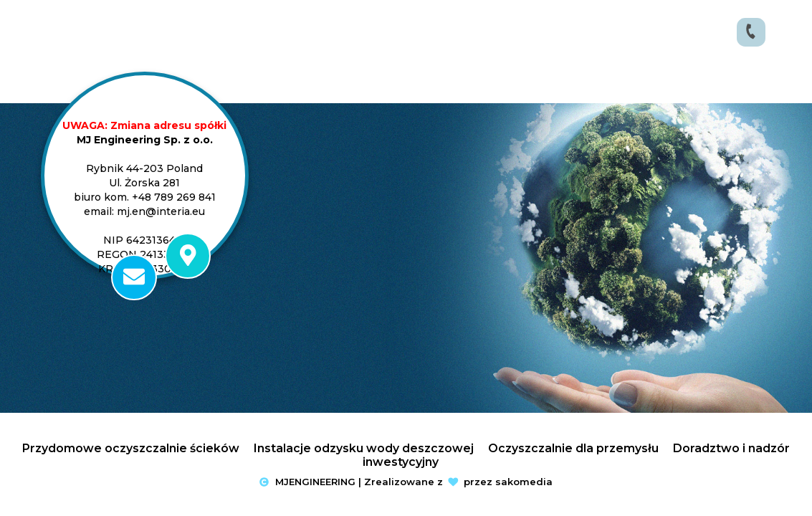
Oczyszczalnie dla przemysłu (573, 448)
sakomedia (524, 482)
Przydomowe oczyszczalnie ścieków (131, 448)
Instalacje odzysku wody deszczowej (364, 448)
